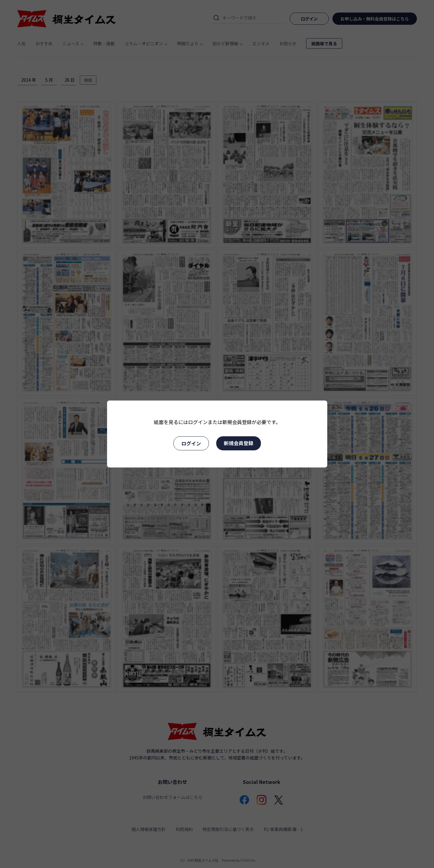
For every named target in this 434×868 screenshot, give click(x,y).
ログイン (191, 443)
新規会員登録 (239, 443)
